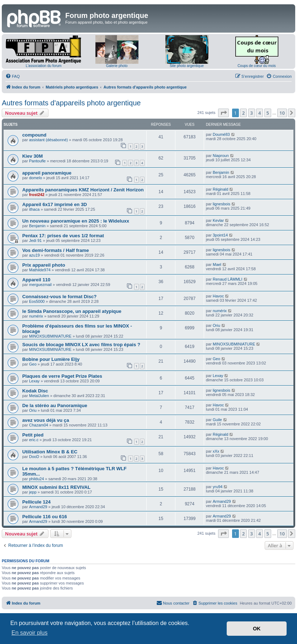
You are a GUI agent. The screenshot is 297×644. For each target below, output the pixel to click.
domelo (36, 178)
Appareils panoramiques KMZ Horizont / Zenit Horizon (83, 190)
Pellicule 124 (36, 502)
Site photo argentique (187, 66)
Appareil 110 (36, 280)
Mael (217, 264)
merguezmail (40, 285)
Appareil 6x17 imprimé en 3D (55, 204)
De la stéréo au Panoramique (55, 406)
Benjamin (221, 172)
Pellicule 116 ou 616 (45, 517)
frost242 (37, 195)
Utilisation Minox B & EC (50, 452)
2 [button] (243, 113)
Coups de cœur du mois (257, 66)
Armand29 (38, 507)
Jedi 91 (35, 240)
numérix (36, 316)
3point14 (220, 235)
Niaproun (221, 156)
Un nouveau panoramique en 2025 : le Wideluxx (76, 221)
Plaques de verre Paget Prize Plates (62, 376)
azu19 (34, 255)
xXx (216, 451)
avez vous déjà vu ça (46, 420)
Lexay (34, 381)
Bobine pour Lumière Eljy (51, 359)
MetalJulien (39, 396)
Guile (217, 420)
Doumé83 (221, 134)
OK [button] (257, 629)
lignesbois (221, 204)
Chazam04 (39, 425)
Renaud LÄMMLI (228, 279)
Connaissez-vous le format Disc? (59, 297)
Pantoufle (37, 161)
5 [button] (268, 113)
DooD (34, 457)
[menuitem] (13, 76)
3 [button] (252, 113)
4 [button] (260, 113)
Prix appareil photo (44, 265)
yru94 (218, 487)
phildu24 (37, 479)
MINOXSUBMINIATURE (50, 336)
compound (34, 135)
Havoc (218, 296)
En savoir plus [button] (30, 633)
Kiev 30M (32, 156)
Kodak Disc (35, 391)
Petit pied (33, 435)
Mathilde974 (40, 270)
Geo (33, 364)
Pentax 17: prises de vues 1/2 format (63, 236)
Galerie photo (117, 66)
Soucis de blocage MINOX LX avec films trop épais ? (81, 345)
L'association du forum (44, 66)
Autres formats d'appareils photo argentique (71, 103)
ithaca (34, 209)
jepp (33, 492)
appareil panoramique (47, 173)
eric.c (34, 440)
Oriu (216, 325)
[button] (223, 113)
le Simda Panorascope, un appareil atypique (72, 311)
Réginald (220, 189)
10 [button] (282, 113)
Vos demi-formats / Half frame (56, 250)
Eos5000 (37, 301)
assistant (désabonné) (48, 140)
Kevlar (218, 220)
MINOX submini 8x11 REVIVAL (56, 487)
